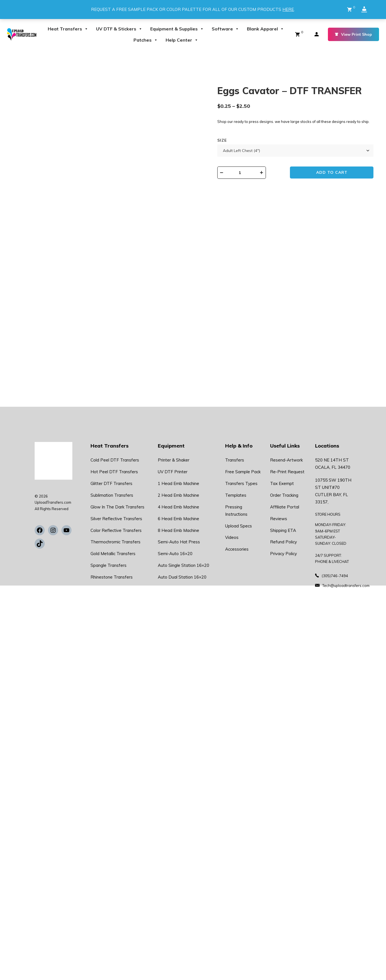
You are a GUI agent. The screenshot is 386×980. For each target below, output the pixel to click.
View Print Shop (353, 34)
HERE (288, 9)
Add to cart (334, 173)
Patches (146, 40)
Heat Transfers (68, 29)
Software (225, 29)
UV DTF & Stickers (119, 29)
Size (222, 140)
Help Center (182, 40)
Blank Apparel (265, 29)
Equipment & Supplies (177, 29)
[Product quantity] (245, 173)
